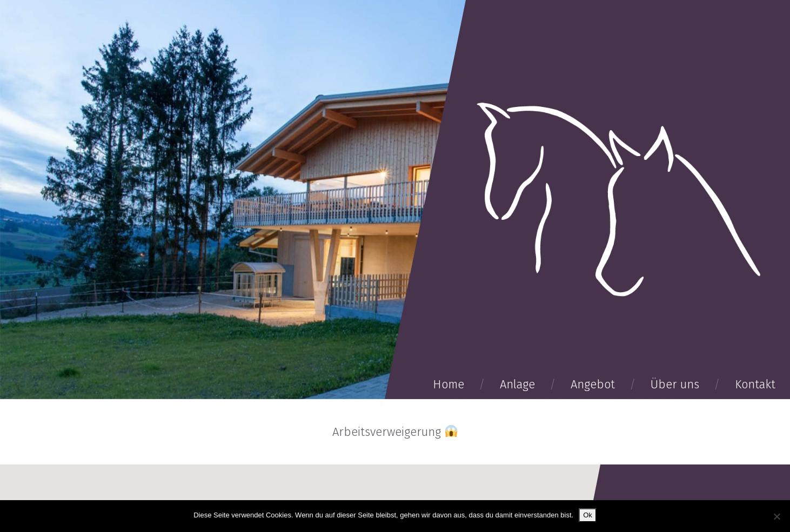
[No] (776, 516)
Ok (588, 515)
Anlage (517, 384)
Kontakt (755, 384)
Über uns (675, 384)
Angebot (593, 384)
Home (448, 384)
